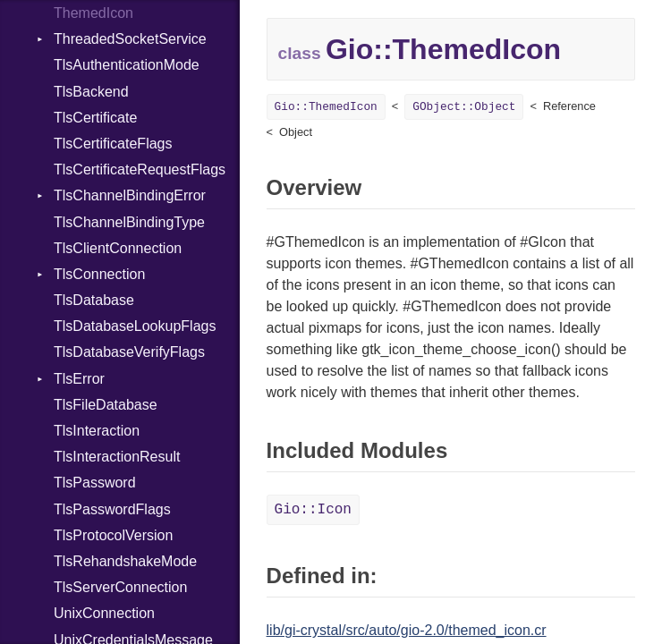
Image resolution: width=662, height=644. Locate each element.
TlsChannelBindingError (130, 195)
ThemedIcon (93, 13)
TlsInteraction (97, 431)
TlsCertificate (95, 118)
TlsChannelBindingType (129, 222)
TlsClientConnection (118, 248)
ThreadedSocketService (130, 39)
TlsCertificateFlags (113, 144)
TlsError (79, 379)
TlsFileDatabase (106, 405)
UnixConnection (104, 613)
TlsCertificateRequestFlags (140, 169)
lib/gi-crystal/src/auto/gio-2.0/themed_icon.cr (407, 630)
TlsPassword (95, 483)
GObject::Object (464, 107)
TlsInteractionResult (117, 457)
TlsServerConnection (120, 587)
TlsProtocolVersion (113, 535)
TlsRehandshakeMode (125, 561)
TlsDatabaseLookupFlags (135, 326)
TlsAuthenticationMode (127, 65)
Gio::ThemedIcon (326, 107)
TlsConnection (99, 274)
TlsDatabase (94, 300)
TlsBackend (91, 92)
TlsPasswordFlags (112, 509)
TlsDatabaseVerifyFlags (129, 352)
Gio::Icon (313, 510)
